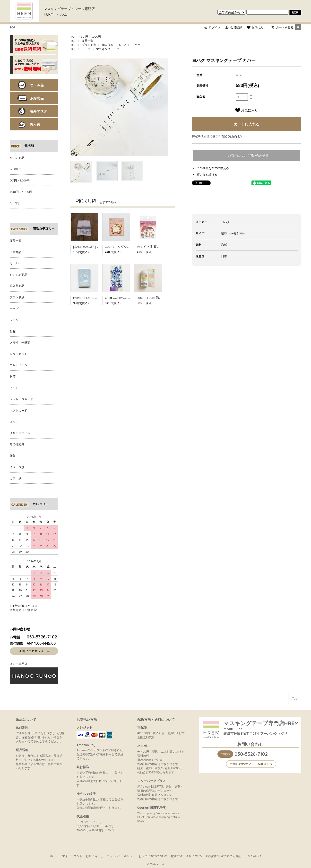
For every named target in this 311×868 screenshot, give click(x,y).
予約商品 (34, 98)
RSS (247, 856)
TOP (13, 27)
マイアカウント (72, 856)
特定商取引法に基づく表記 (224, 856)
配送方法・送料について (187, 856)
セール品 (34, 85)
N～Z (122, 45)
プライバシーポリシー (121, 856)
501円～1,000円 (91, 37)
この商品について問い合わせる (247, 156)
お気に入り (256, 27)
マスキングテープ (108, 49)
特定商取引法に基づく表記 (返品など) (217, 136)
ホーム (54, 856)
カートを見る (289, 27)
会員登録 (236, 27)
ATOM (257, 856)
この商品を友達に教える (213, 168)
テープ (86, 49)
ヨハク (136, 45)
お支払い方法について (153, 856)
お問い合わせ (94, 856)
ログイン (215, 27)
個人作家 (108, 45)
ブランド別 (89, 45)
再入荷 (34, 124)
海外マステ (34, 111)
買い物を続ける (207, 175)
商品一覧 (87, 41)
